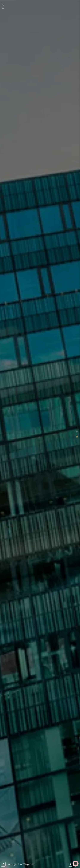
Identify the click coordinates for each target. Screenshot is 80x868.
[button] (76, 864)
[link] (3, 5)
